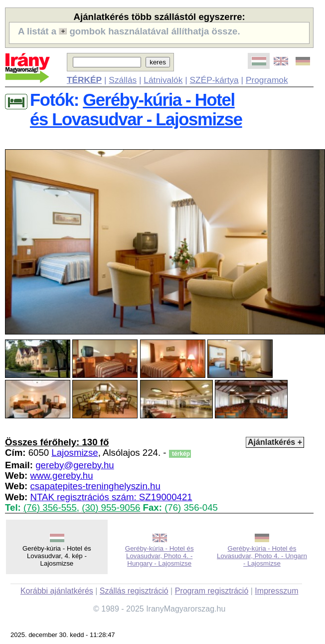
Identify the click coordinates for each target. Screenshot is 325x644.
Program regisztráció (212, 591)
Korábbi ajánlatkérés (57, 591)
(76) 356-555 (50, 507)
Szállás (123, 80)
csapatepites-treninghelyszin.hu (95, 486)
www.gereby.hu (61, 476)
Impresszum (276, 591)
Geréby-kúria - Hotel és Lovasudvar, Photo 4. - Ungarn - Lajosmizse (262, 556)
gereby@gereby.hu (75, 465)
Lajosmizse (75, 453)
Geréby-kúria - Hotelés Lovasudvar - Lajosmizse (136, 110)
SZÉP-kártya (214, 80)
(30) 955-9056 (111, 507)
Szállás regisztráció (134, 591)
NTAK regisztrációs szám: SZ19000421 (111, 497)
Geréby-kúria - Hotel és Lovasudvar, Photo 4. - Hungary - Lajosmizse (160, 556)
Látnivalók (163, 80)
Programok (267, 80)
